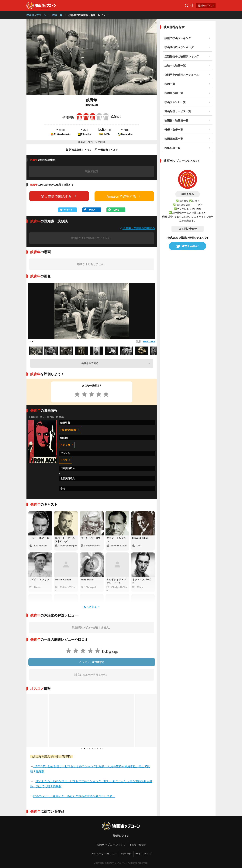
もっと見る (92, 607)
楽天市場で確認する (59, 196)
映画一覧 (57, 15)
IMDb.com (149, 342)
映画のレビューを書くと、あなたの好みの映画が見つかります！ (74, 796)
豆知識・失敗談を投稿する (137, 228)
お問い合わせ (188, 229)
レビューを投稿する (92, 662)
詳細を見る (188, 194)
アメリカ (67, 445)
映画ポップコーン (36, 15)
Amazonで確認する (124, 196)
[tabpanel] (92, 720)
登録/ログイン (206, 6)
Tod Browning (70, 430)
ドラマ (66, 460)
